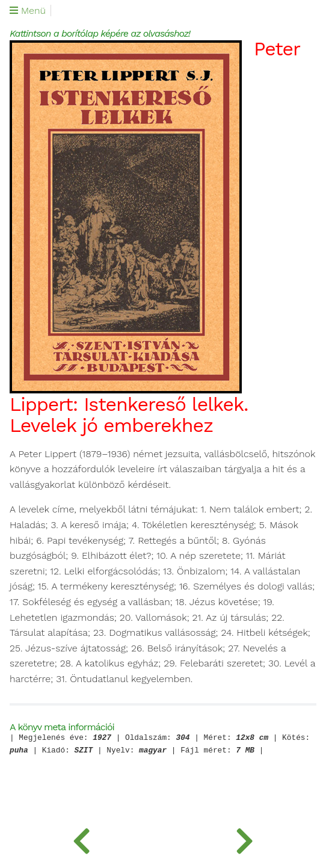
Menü (28, 11)
